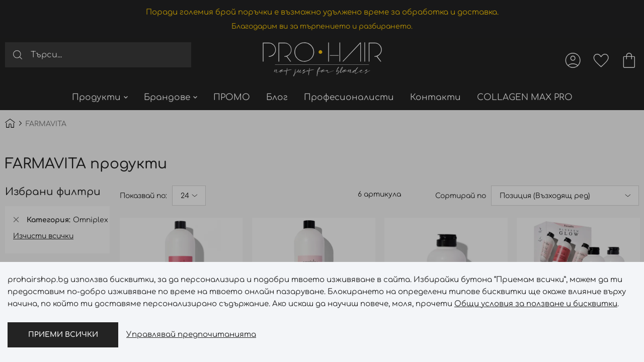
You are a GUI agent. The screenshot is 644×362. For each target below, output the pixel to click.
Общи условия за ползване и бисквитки (536, 304)
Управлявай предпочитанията (191, 335)
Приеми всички (63, 335)
